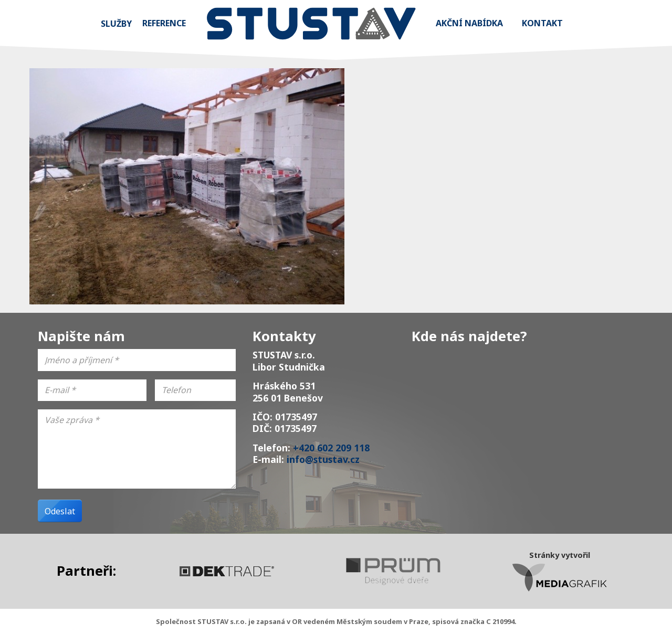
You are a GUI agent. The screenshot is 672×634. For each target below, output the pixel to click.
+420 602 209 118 (331, 448)
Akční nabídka (469, 23)
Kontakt (542, 23)
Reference (164, 23)
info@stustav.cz (323, 459)
